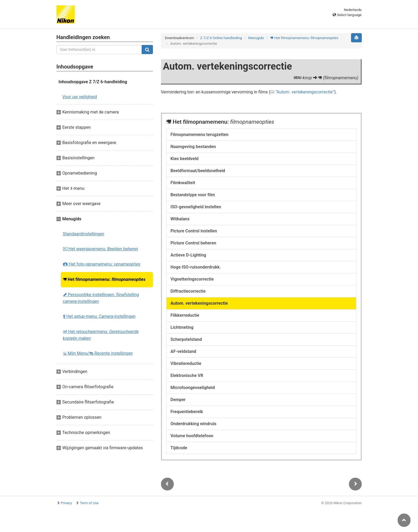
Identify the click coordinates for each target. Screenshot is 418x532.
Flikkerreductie (185, 315)
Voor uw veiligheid (80, 97)
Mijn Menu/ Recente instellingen (98, 353)
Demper (178, 400)
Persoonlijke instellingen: (101, 298)
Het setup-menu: (99, 316)
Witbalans (180, 219)
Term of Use (89, 503)
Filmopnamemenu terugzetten (200, 135)
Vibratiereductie (186, 363)
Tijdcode (179, 448)
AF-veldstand (183, 351)
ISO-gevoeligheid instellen (196, 207)
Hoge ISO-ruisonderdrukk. (196, 267)
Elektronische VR (187, 376)
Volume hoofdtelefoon (192, 436)
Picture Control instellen (194, 231)
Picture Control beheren (193, 243)
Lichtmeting (182, 327)
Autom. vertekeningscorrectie (305, 92)
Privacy (66, 503)
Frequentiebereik (187, 412)
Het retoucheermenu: (101, 335)
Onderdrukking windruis (194, 424)
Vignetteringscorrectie (192, 279)
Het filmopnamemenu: (104, 279)
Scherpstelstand (186, 339)
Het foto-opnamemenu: (102, 264)
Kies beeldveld (185, 159)
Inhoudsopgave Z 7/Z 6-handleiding (93, 82)
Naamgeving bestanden (193, 147)
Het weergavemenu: (101, 249)
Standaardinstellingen (84, 234)
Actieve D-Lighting (188, 255)
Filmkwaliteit (183, 183)
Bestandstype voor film (193, 195)
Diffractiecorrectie (188, 291)
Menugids (256, 38)
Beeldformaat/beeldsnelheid (198, 171)
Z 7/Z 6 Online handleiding (221, 38)
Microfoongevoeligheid (193, 388)
